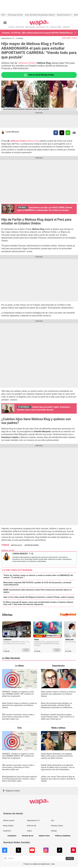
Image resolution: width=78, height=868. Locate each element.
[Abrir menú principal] (5, 23)
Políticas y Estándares (63, 836)
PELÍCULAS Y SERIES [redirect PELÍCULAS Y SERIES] (56, 27)
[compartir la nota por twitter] (62, 133)
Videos (29, 831)
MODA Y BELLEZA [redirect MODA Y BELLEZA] (30, 27)
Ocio (52, 821)
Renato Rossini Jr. (64, 15)
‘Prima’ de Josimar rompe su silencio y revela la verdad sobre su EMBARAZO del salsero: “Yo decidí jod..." (38, 576)
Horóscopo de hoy (15, 15)
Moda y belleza (8, 826)
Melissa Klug (34, 141)
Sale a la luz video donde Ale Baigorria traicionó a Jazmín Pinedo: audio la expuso (39, 597)
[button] (75, 33)
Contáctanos (12, 836)
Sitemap (54, 831)
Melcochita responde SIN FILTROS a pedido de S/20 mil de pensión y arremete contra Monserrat (37, 584)
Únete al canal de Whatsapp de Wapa (39, 75)
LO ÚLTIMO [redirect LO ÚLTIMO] (11, 27)
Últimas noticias (9, 821)
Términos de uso (28, 836)
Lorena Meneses (12, 132)
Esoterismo (7, 831)
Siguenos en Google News (74, 133)
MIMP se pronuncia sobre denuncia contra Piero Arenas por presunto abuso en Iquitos (38, 591)
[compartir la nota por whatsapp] (68, 133)
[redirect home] (39, 25)
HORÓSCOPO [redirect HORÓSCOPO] (66, 27)
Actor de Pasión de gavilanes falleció (40, 15)
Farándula (20, 38)
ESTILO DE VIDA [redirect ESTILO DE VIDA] (40, 27)
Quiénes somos (44, 836)
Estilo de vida (32, 826)
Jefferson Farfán (27, 63)
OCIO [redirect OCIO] (48, 27)
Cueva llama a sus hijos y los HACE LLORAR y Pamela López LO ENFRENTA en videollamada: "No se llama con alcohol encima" (44, 210)
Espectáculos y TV (8, 38)
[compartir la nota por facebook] (56, 133)
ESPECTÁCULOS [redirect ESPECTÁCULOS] (20, 27)
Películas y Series (57, 826)
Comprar (26, 650)
